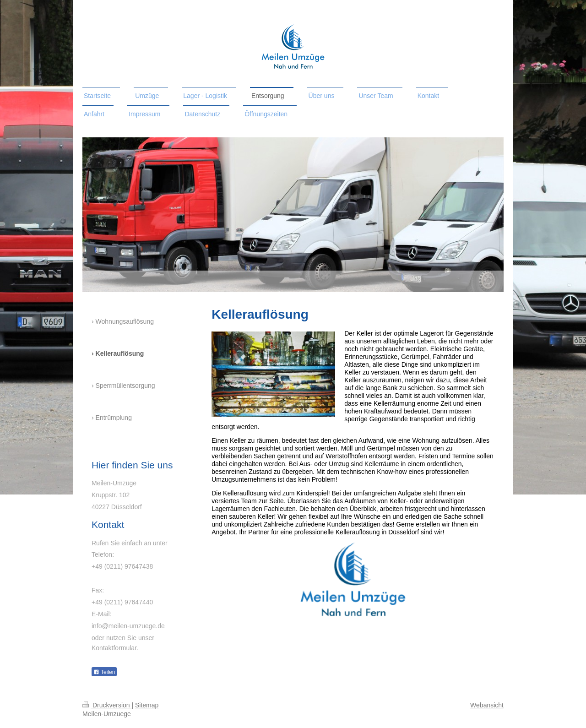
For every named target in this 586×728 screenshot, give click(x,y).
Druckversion (107, 705)
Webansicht (487, 705)
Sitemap (147, 705)
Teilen (104, 672)
